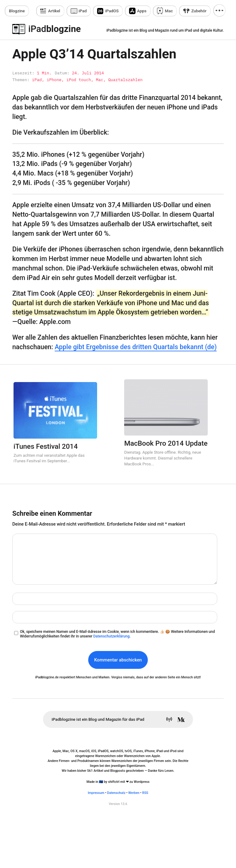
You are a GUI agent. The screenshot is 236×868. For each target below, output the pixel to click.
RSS (145, 793)
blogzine (55, 29)
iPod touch (79, 80)
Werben (134, 793)
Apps (142, 11)
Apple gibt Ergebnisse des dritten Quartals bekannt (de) (136, 347)
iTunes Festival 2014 (46, 446)
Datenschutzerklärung (111, 636)
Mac (169, 11)
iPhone (54, 80)
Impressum (96, 793)
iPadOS (112, 11)
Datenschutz (116, 793)
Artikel (54, 11)
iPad (83, 11)
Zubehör (199, 11)
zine (17, 11)
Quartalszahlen (125, 80)
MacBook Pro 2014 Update (166, 443)
